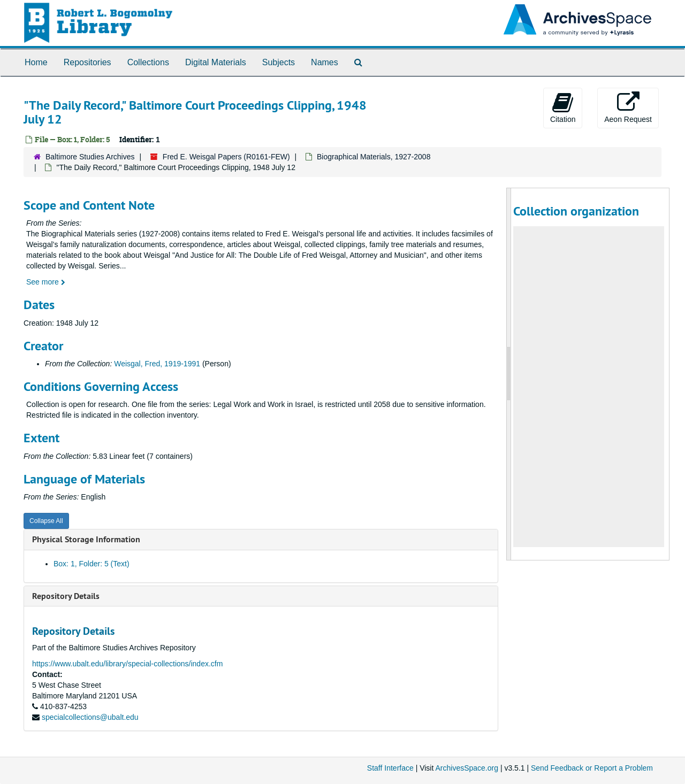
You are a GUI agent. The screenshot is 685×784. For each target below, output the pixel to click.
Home (36, 62)
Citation (563, 107)
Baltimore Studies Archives (90, 157)
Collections (148, 62)
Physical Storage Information (86, 539)
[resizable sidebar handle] (509, 374)
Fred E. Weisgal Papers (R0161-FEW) (226, 157)
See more (46, 282)
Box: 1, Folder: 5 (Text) (92, 564)
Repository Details (66, 596)
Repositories (87, 62)
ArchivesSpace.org (467, 768)
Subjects (279, 62)
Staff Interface (390, 768)
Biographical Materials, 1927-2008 (374, 157)
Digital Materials (216, 62)
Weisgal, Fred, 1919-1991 (157, 364)
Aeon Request (628, 107)
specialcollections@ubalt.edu (90, 717)
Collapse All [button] (46, 521)
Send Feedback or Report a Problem (592, 768)
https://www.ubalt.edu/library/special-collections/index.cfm (127, 664)
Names (325, 62)
